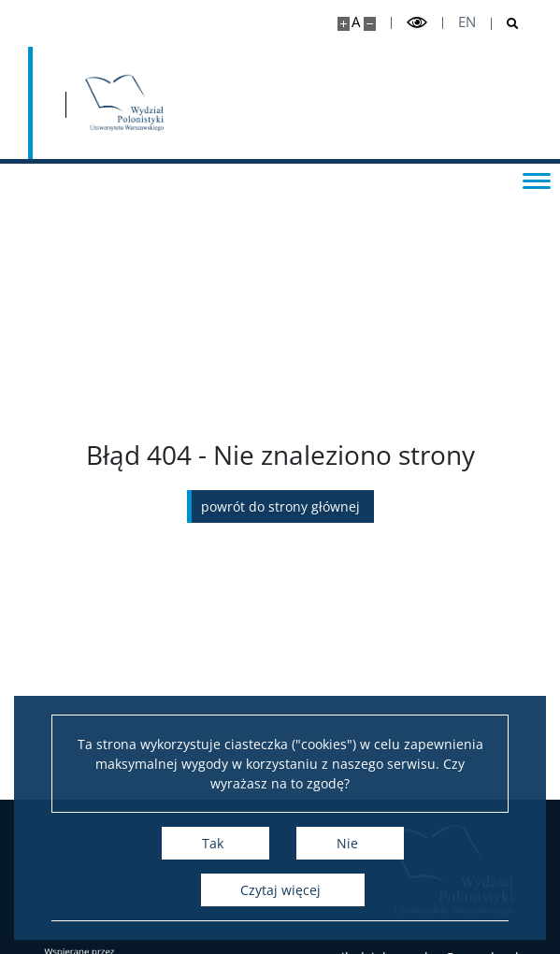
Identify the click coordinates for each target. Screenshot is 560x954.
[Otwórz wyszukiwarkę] (505, 24)
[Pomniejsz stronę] (370, 24)
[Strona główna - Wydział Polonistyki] (124, 103)
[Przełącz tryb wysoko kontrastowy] (417, 23)
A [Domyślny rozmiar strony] (356, 22)
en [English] (467, 22)
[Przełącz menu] (537, 180)
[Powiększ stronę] (344, 24)
